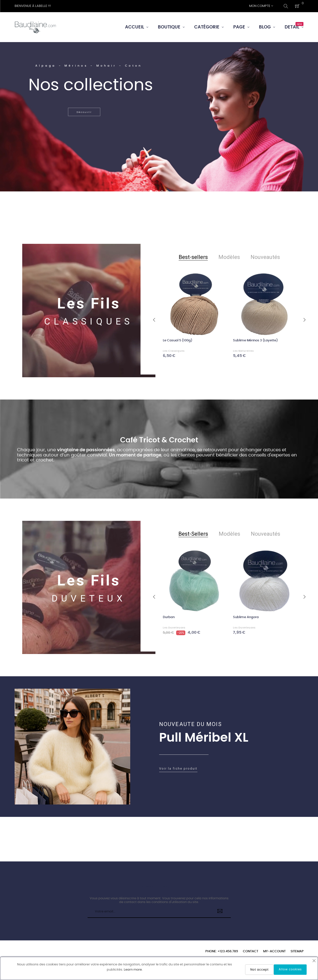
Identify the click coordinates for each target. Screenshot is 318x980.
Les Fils (89, 304)
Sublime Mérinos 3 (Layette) (255, 340)
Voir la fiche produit (178, 768)
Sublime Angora (246, 617)
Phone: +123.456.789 (222, 951)
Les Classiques (174, 351)
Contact (251, 951)
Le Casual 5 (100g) (178, 340)
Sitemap (297, 951)
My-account (274, 951)
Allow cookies (290, 969)
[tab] (193, 257)
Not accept (259, 970)
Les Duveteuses (174, 628)
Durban (169, 617)
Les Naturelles (243, 351)
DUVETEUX (89, 598)
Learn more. (133, 970)
